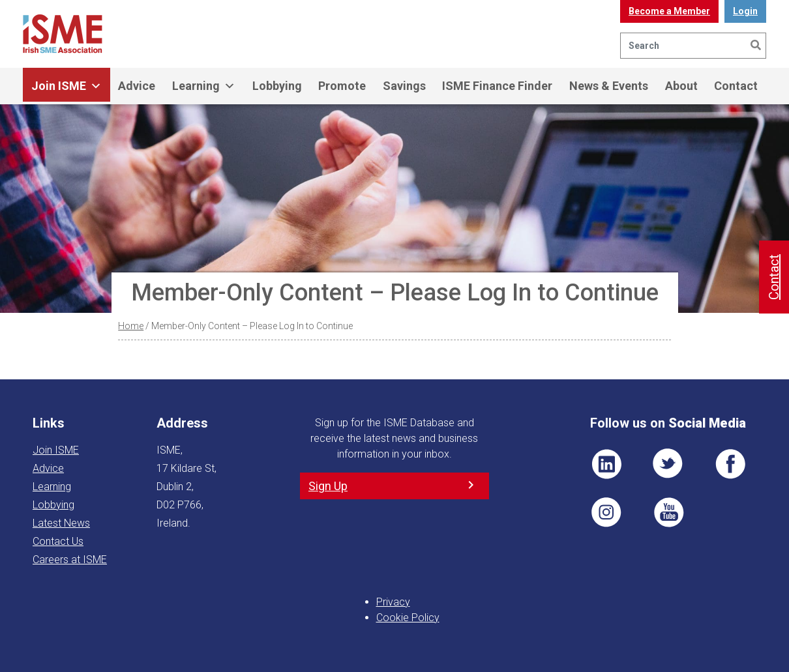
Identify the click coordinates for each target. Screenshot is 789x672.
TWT (668, 464)
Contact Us (58, 541)
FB (730, 464)
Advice (137, 86)
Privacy (393, 602)
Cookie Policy (408, 618)
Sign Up (328, 486)
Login (745, 11)
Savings (404, 86)
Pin (606, 512)
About (681, 86)
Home (131, 326)
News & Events (609, 86)
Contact (736, 86)
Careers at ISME (70, 560)
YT (668, 512)
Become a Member (669, 11)
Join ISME (67, 86)
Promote (342, 86)
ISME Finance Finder (497, 86)
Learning (204, 86)
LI (606, 464)
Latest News (61, 523)
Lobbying (277, 86)
